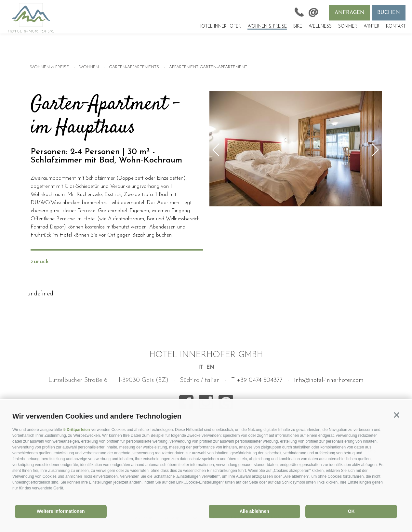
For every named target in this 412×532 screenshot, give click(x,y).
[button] (397, 415)
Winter (372, 26)
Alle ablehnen (254, 511)
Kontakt (396, 26)
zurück (40, 262)
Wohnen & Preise (267, 26)
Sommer (348, 26)
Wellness (320, 26)
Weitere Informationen (61, 511)
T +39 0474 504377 (257, 380)
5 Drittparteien (77, 430)
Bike (298, 26)
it (200, 368)
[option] (296, 149)
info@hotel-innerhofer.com (329, 380)
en (210, 368)
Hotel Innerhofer (220, 26)
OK (351, 511)
